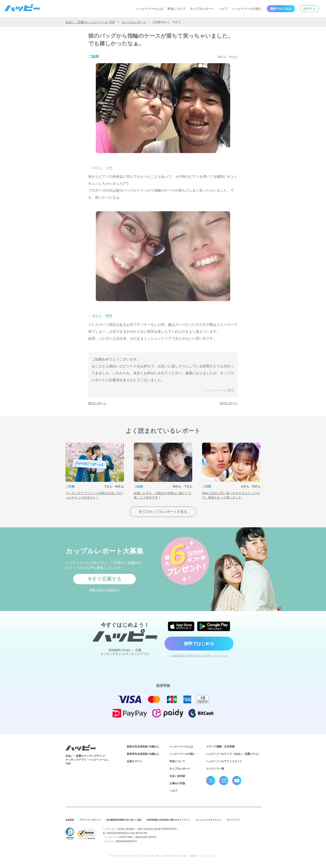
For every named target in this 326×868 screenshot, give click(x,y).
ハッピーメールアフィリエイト (224, 761)
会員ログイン (135, 761)
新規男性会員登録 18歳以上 (143, 754)
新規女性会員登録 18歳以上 (143, 747)
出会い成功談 (177, 776)
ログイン (309, 9)
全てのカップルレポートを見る (163, 512)
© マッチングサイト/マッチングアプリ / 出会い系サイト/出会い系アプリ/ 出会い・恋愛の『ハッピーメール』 (163, 856)
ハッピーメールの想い (247, 9)
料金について (177, 9)
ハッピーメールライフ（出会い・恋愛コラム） (233, 754)
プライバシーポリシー (90, 820)
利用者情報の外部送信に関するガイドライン (168, 820)
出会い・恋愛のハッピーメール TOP (90, 22)
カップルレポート (202, 9)
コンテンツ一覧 (215, 769)
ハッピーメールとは (150, 9)
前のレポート (97, 403)
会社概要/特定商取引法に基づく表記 (124, 820)
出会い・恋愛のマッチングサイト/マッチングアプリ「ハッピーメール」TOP (88, 760)
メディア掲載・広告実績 (220, 747)
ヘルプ (223, 9)
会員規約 (70, 820)
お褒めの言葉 (177, 783)
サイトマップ (233, 820)
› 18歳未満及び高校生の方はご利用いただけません (199, 656)
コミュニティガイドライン (208, 820)
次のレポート (229, 403)
